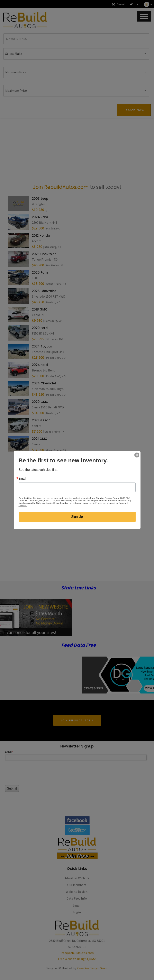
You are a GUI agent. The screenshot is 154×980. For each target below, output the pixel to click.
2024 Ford (40, 365)
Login (77, 912)
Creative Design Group (93, 968)
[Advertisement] (77, 150)
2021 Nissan (41, 420)
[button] (148, 4)
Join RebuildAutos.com (61, 187)
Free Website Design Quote (77, 959)
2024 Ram (40, 217)
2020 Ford (40, 328)
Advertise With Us (77, 878)
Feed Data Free (79, 645)
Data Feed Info (77, 898)
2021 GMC (40, 439)
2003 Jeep (40, 199)
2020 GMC (40, 402)
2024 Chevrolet (44, 383)
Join (135, 4)
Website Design (77, 892)
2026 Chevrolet (44, 291)
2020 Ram (40, 272)
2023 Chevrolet (44, 254)
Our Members (77, 885)
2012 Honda (41, 236)
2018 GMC (40, 309)
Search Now (134, 110)
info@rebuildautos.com (77, 953)
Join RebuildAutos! (77, 720)
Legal (77, 905)
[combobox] (76, 54)
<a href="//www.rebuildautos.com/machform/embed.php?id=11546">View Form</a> (77, 780)
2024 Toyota (42, 346)
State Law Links (79, 588)
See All (119, 4)
